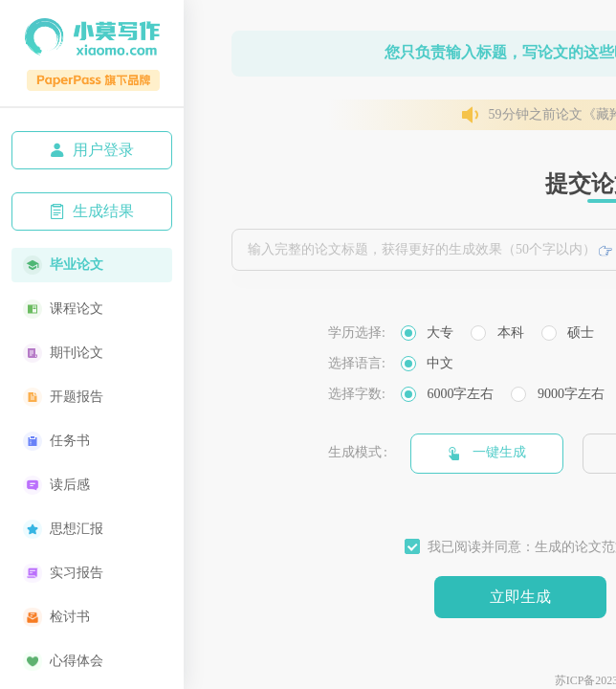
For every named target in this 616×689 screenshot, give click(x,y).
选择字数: (357, 394)
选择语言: (357, 363)
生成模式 (355, 452)
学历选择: (357, 333)
